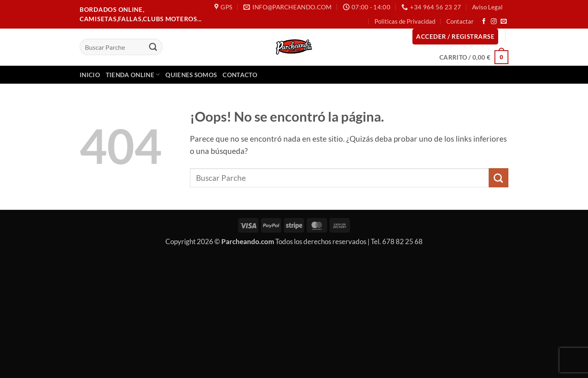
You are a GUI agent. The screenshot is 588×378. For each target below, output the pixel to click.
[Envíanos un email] (504, 22)
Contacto (240, 75)
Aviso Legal (487, 7)
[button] (455, 37)
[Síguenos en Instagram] (494, 22)
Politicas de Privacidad (405, 21)
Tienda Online (133, 74)
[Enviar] (153, 47)
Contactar (460, 21)
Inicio (90, 75)
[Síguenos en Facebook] (484, 22)
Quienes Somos (191, 75)
